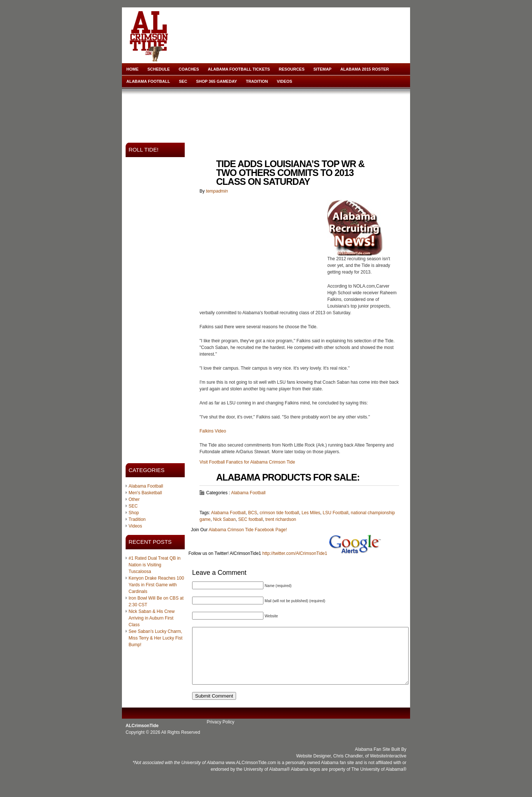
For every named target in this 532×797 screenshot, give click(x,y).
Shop (134, 513)
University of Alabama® (267, 780)
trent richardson (281, 519)
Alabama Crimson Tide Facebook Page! (248, 530)
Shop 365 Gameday (217, 81)
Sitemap (322, 69)
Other (134, 499)
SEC (183, 81)
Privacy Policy (221, 733)
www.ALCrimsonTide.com (251, 774)
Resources (292, 69)
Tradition (257, 81)
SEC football (251, 519)
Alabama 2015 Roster (365, 69)
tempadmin (217, 191)
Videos (284, 81)
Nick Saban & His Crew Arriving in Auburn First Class (152, 618)
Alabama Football (148, 81)
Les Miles (311, 513)
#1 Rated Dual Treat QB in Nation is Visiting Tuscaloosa (155, 565)
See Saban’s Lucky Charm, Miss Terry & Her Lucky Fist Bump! (156, 638)
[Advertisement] (267, 113)
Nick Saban (224, 519)
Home (132, 69)
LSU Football (336, 513)
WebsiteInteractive (388, 767)
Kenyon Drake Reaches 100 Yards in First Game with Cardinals (156, 585)
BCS (253, 513)
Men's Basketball (145, 493)
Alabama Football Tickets (239, 69)
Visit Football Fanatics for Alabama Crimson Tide (247, 462)
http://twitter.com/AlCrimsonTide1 (295, 553)
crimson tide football (279, 513)
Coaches (189, 69)
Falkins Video (213, 431)
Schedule (159, 69)
